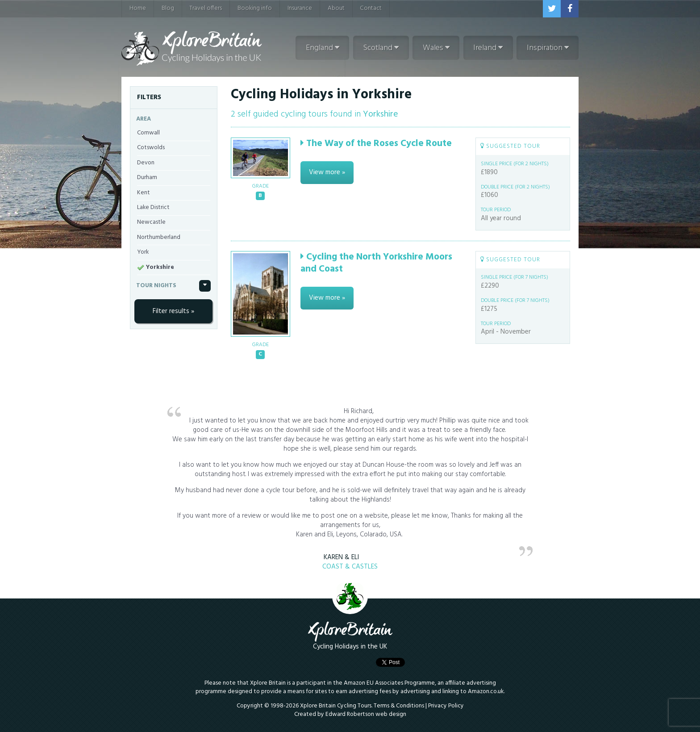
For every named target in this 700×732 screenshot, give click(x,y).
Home (138, 8)
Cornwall (148, 133)
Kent (144, 193)
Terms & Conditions (399, 706)
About (336, 8)
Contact (371, 8)
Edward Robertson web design (366, 714)
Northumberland (159, 237)
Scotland (381, 48)
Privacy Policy (446, 706)
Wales (436, 48)
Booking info (255, 8)
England (323, 48)
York (143, 252)
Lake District (153, 207)
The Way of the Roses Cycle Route (376, 144)
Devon (146, 163)
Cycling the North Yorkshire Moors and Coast (376, 263)
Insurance (300, 8)
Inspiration (548, 48)
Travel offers (206, 8)
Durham (147, 178)
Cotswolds (151, 148)
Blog (168, 8)
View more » (327, 172)
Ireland (488, 48)
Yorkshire (160, 267)
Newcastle (151, 222)
